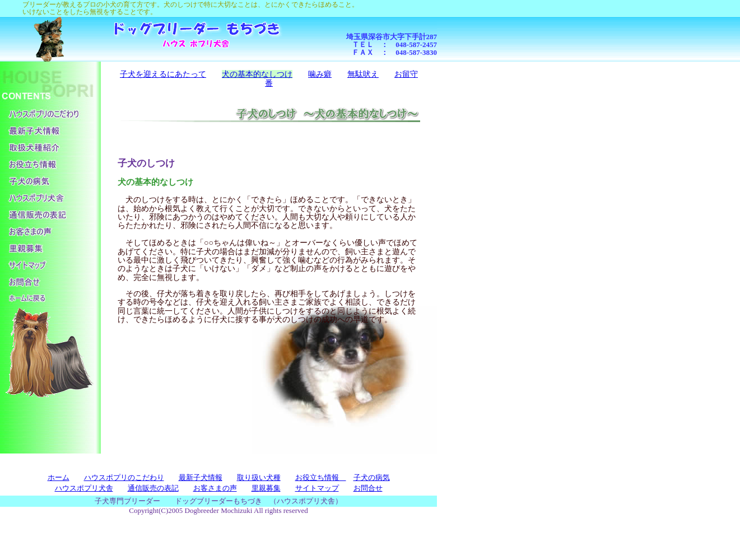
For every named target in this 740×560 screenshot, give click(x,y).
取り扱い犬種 (259, 477)
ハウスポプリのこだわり (124, 477)
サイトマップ (317, 488)
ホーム (59, 477)
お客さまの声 (215, 488)
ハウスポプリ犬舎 (84, 488)
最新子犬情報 (201, 477)
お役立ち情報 (321, 477)
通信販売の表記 (153, 488)
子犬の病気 (372, 477)
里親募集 (266, 488)
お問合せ (368, 488)
